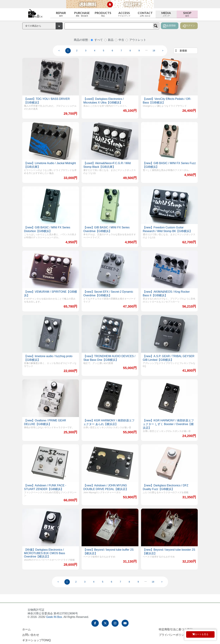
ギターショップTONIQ (36, 640)
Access (124, 14)
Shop (187, 14)
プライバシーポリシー (173, 635)
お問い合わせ (31, 635)
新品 (111, 40)
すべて (99, 40)
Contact (145, 14)
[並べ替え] (186, 51)
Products (103, 14)
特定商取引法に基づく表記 (176, 629)
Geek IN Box (54, 617)
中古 (121, 40)
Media (166, 14)
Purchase (82, 14)
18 (154, 51)
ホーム (26, 629)
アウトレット (138, 40)
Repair (61, 14)
